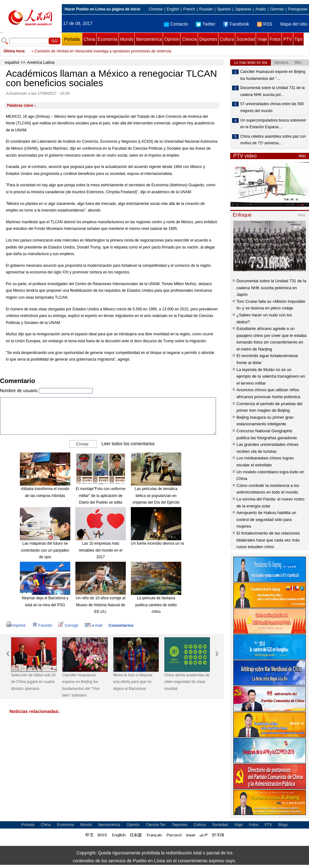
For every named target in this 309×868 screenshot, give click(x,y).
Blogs (283, 825)
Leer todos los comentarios (128, 444)
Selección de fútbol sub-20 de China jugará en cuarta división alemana (33, 682)
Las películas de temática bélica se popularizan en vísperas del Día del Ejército (156, 496)
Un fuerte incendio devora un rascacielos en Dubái (173, 543)
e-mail (94, 626)
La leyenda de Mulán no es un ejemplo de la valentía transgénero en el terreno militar (271, 376)
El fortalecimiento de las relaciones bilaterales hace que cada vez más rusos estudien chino (268, 540)
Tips (299, 39)
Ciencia (189, 39)
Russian (206, 9)
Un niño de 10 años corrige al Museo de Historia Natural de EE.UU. (101, 605)
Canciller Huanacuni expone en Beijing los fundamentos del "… (273, 75)
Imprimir (16, 626)
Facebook (236, 24)
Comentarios (121, 625)
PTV (287, 39)
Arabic (261, 9)
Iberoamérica (149, 39)
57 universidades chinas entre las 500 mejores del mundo (272, 107)
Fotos (275, 39)
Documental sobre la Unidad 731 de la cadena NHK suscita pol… (272, 91)
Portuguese (298, 9)
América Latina (41, 62)
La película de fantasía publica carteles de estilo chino (156, 605)
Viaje (262, 39)
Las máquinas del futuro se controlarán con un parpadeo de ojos (45, 550)
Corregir (68, 626)
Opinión (172, 39)
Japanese (243, 9)
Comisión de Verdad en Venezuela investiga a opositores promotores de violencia (103, 51)
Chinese (156, 9)
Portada (72, 39)
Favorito (42, 626)
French (189, 9)
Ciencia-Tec (156, 825)
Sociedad (246, 39)
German (277, 9)
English (173, 9)
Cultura (227, 39)
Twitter (206, 24)
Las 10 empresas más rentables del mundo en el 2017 (101, 550)
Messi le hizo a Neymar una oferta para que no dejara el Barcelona (133, 682)
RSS (265, 24)
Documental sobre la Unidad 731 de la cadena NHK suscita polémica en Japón (271, 288)
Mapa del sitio (294, 24)
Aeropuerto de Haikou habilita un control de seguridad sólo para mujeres (266, 519)
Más (302, 156)
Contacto (176, 24)
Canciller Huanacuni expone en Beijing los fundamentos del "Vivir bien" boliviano (81, 685)
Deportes (208, 39)
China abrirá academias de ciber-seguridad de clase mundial (187, 682)
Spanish (224, 9)
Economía (108, 39)
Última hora (14, 51)
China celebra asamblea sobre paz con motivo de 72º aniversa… (273, 140)
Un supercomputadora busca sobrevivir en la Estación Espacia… (273, 124)
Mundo (127, 39)
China (89, 39)
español (12, 62)
